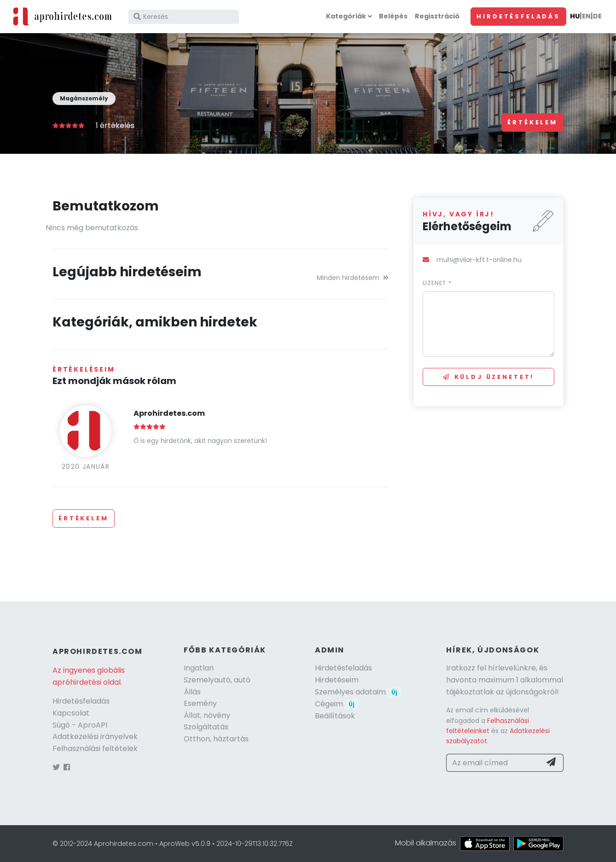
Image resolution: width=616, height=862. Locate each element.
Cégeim (337, 704)
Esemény (200, 703)
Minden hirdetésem (353, 278)
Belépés (393, 16)
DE (597, 16)
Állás (192, 692)
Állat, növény (207, 715)
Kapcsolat (71, 713)
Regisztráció (437, 16)
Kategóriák (346, 16)
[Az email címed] (494, 763)
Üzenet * (437, 283)
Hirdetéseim (337, 680)
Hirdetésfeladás (518, 16)
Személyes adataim (358, 692)
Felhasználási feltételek (95, 748)
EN (586, 16)
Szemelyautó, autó (217, 680)
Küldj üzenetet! (488, 377)
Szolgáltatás (206, 727)
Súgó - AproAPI (80, 725)
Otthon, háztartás (216, 739)
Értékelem (532, 122)
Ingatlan (199, 668)
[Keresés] (184, 17)
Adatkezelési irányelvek (95, 737)
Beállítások (335, 716)
